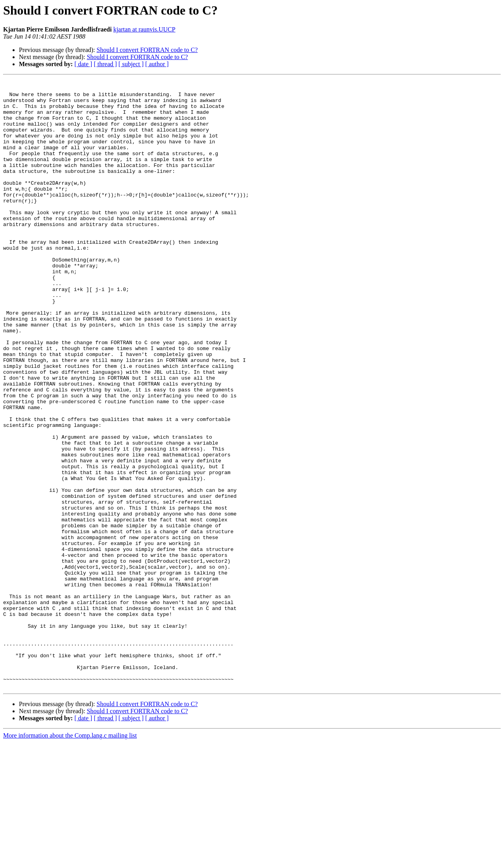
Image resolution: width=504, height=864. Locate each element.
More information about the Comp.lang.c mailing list (70, 857)
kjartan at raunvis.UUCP (145, 29)
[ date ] (83, 64)
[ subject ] (131, 64)
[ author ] (157, 64)
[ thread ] (105, 64)
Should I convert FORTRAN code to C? (147, 50)
